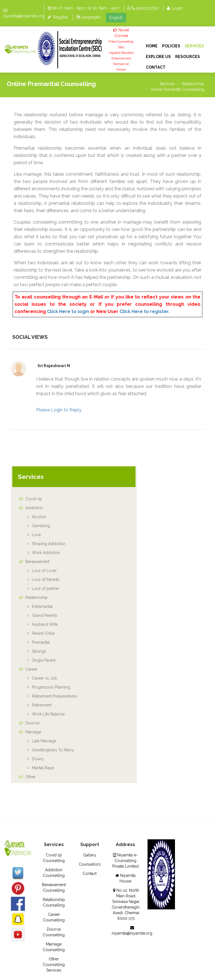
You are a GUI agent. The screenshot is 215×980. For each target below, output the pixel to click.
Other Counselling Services (54, 965)
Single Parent (44, 660)
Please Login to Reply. (59, 410)
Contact (156, 67)
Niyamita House (125, 878)
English (116, 18)
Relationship (193, 84)
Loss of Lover (44, 571)
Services (194, 46)
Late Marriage (44, 741)
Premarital (41, 642)
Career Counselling (54, 917)
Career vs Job (45, 678)
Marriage (30, 732)
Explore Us (158, 57)
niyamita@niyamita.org (24, 16)
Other (27, 777)
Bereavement (34, 562)
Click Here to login (68, 311)
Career (28, 669)
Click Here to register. (144, 311)
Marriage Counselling (54, 947)
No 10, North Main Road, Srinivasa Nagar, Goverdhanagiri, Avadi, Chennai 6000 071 (126, 904)
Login (175, 8)
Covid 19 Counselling (54, 858)
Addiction (31, 508)
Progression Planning (51, 687)
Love (36, 535)
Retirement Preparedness (55, 696)
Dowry (38, 759)
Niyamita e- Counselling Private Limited (125, 861)
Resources (188, 57)
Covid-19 (31, 499)
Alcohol (39, 517)
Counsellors (90, 864)
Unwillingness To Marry (53, 750)
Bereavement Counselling (54, 888)
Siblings (39, 651)
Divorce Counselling (54, 932)
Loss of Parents (46, 580)
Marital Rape (43, 768)
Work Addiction (46, 553)
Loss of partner (46, 589)
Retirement (42, 705)
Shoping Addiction (49, 544)
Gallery (90, 855)
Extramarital (42, 606)
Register (58, 17)
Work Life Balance (48, 714)
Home (152, 46)
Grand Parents (45, 615)
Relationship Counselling (54, 902)
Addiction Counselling (54, 873)
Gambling (41, 526)
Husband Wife (45, 624)
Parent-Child (43, 633)
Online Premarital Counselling (177, 89)
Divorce (29, 723)
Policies (171, 46)
